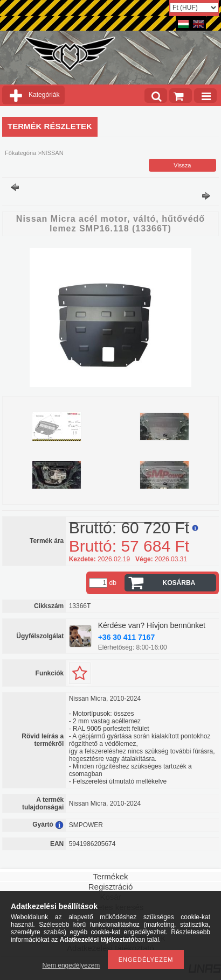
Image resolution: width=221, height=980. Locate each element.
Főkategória (20, 153)
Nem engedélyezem (71, 965)
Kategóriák (44, 95)
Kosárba (179, 583)
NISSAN (53, 153)
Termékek (110, 876)
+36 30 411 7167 (127, 637)
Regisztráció (111, 887)
